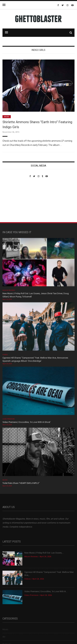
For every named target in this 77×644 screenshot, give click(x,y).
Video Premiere (9, 419)
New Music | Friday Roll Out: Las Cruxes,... (44, 553)
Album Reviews (9, 290)
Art (4, 637)
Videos (5, 355)
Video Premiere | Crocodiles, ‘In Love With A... (46, 591)
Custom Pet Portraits (12, 200)
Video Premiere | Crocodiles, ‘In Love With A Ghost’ (27, 422)
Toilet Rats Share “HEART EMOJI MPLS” (21, 483)
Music (7, 117)
